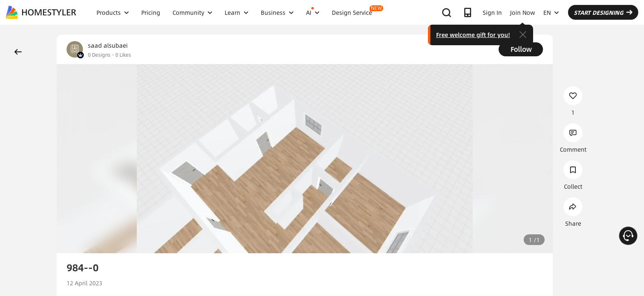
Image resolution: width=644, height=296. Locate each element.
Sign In (492, 12)
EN (551, 12)
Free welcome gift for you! (473, 35)
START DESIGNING (603, 12)
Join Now (523, 12)
